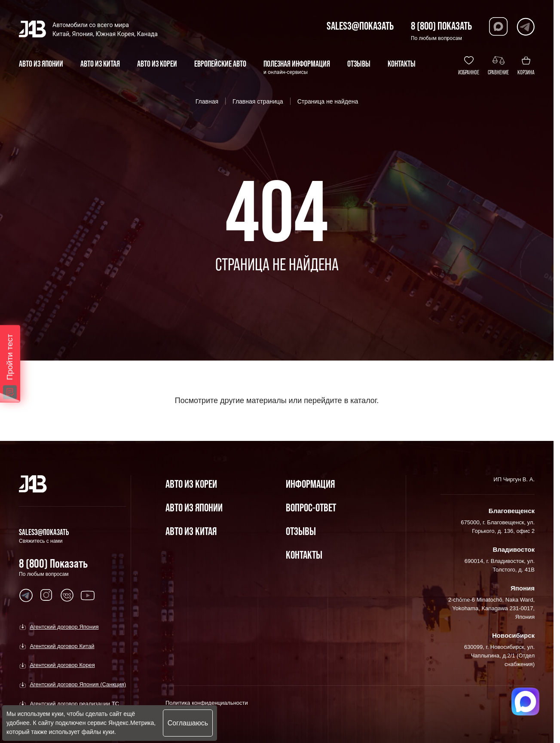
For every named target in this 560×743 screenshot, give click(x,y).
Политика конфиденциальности (207, 703)
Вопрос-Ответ (311, 507)
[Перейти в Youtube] (26, 595)
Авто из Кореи (191, 484)
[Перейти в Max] (498, 26)
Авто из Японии (194, 507)
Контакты (304, 555)
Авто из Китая (191, 531)
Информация (310, 484)
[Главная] (33, 484)
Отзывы (301, 531)
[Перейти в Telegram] (525, 26)
